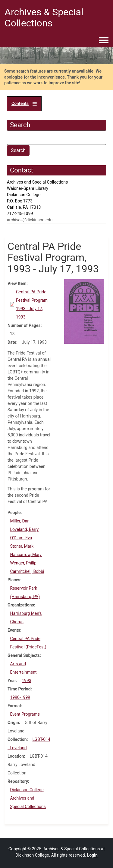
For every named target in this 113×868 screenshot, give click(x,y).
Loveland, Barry (24, 529)
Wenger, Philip (23, 563)
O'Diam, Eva (21, 538)
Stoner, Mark (22, 546)
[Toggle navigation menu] (104, 40)
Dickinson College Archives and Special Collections (28, 798)
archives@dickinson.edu (30, 220)
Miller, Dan (20, 521)
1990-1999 (20, 697)
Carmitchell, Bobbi (27, 571)
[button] (84, 311)
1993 (26, 681)
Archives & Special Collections (44, 18)
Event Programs (25, 714)
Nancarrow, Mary (26, 555)
